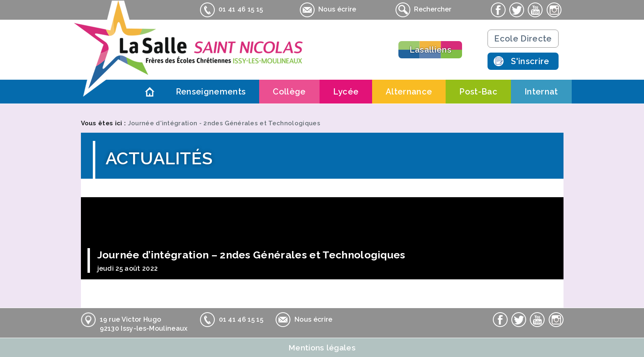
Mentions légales (322, 348)
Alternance (409, 92)
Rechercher (423, 10)
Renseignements (211, 92)
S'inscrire (530, 61)
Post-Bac (478, 92)
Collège (289, 92)
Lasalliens (430, 50)
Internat (541, 92)
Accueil (150, 92)
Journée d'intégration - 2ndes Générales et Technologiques (224, 123)
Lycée (346, 92)
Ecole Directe (523, 39)
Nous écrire (328, 10)
